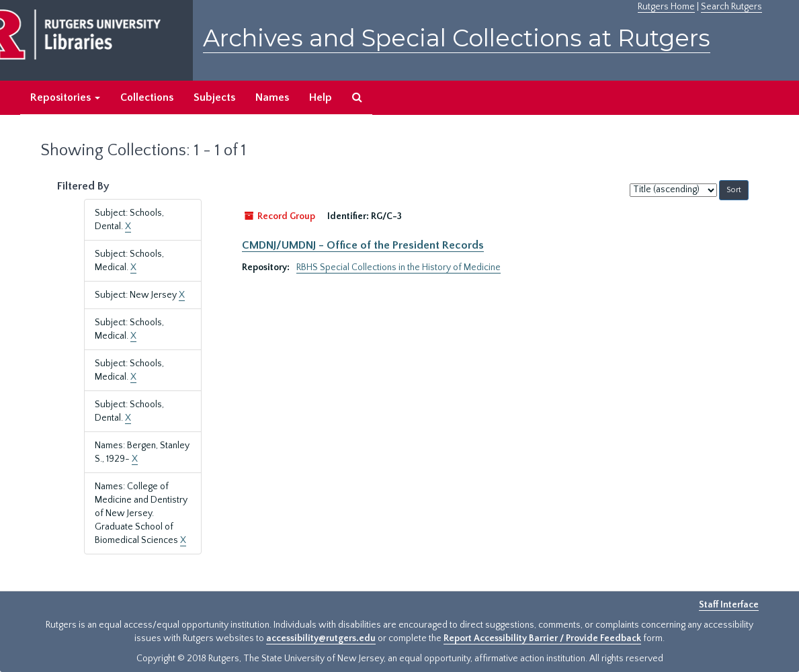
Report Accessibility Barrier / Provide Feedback (542, 638)
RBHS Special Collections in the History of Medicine (398, 267)
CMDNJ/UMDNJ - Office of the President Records (363, 245)
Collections (147, 97)
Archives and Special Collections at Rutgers (457, 38)
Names (272, 97)
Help (321, 97)
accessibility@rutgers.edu (321, 638)
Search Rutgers (731, 7)
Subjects (214, 97)
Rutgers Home (666, 7)
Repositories (65, 97)
